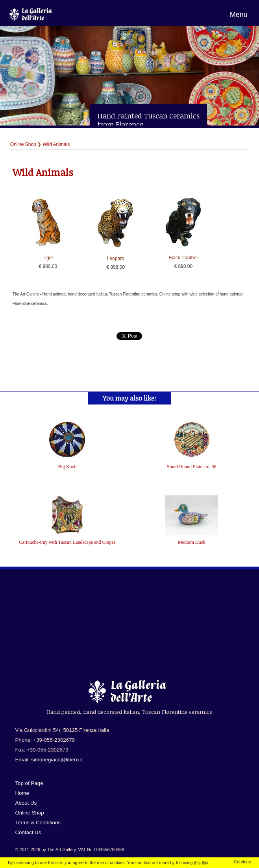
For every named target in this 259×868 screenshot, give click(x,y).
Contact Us (28, 832)
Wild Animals (56, 144)
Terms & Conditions (38, 823)
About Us (26, 803)
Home (22, 793)
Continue (242, 862)
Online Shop (23, 144)
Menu (239, 15)
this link (201, 863)
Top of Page (29, 783)
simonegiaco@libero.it (57, 760)
